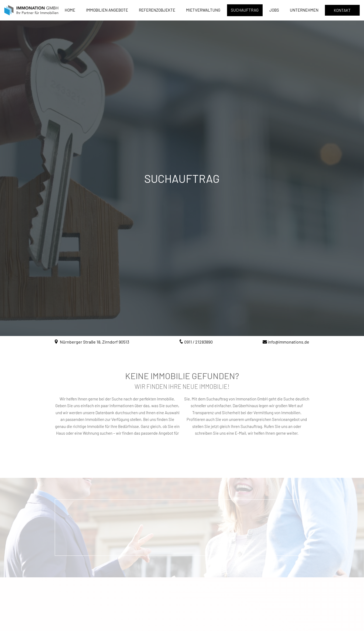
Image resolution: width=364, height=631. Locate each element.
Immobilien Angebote (107, 10)
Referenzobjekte (157, 10)
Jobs (274, 10)
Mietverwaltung (203, 10)
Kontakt (342, 10)
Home (70, 10)
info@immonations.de (289, 342)
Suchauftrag (245, 10)
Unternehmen (304, 10)
